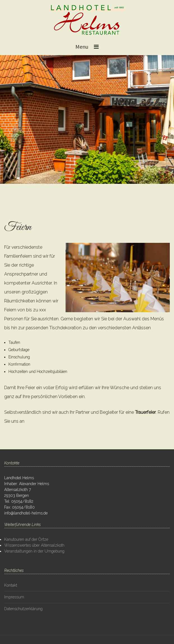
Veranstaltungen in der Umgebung (34, 551)
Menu (82, 47)
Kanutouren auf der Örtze (26, 539)
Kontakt (11, 585)
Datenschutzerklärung (23, 609)
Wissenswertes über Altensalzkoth (34, 545)
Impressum (14, 597)
